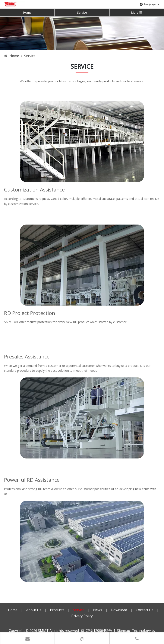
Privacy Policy (82, 616)
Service (82, 12)
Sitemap (124, 631)
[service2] (82, 418)
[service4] (82, 541)
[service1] (82, 142)
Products (57, 610)
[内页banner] (82, 33)
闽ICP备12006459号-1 (98, 631)
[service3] (82, 265)
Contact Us (145, 610)
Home (27, 12)
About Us (34, 610)
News (98, 610)
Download (119, 610)
